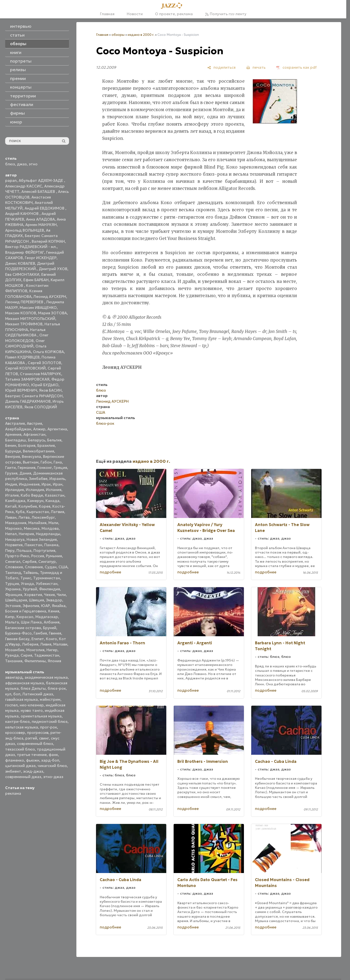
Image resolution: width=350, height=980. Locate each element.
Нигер (52, 650)
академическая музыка (46, 677)
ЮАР (45, 606)
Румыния (54, 556)
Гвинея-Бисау (17, 639)
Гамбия (40, 633)
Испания (54, 490)
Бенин (11, 445)
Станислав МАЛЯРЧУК (41, 374)
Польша (24, 550)
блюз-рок (57, 688)
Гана (58, 462)
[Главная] (173, 6)
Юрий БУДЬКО (45, 385)
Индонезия (29, 484)
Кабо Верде (32, 495)
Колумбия (28, 506)
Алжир (39, 429)
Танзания (14, 661)
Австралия (15, 423)
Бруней (50, 628)
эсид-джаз (33, 771)
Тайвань (31, 573)
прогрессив (38, 733)
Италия (12, 495)
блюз (10, 164)
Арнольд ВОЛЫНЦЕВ (25, 230)
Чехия (49, 595)
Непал (11, 534)
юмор (16, 122)
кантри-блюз (17, 722)
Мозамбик (15, 650)
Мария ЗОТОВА (52, 313)
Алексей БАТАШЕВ (39, 192)
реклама (13, 793)
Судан (51, 567)
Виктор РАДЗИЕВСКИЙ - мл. (31, 247)
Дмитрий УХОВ (53, 269)
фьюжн (33, 760)
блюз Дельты (33, 688)
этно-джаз (53, 777)
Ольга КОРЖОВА (48, 352)
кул (8, 694)
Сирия (26, 655)
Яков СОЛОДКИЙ (41, 407)
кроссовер (15, 733)
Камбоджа (15, 501)
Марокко (14, 528)
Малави (60, 644)
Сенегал (13, 562)
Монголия (35, 650)
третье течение (32, 755)
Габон (46, 462)
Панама (51, 545)
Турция (12, 584)
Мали (53, 523)
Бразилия (46, 445)
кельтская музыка (22, 727)
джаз (22, 164)
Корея (45, 506)
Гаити (10, 468)
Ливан (11, 517)
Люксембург (43, 517)
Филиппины (35, 661)
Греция (60, 468)
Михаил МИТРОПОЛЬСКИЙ (30, 319)
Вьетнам (31, 462)
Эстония (13, 606)
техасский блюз (20, 749)
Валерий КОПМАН (48, 241)
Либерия (30, 644)
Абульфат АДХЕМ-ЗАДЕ (41, 180)
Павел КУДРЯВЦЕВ (22, 357)
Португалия (44, 550)
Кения (54, 611)
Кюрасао (25, 617)
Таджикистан (47, 655)
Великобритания (38, 451)
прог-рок (49, 727)
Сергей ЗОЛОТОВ (44, 363)
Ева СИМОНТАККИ (22, 274)
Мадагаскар (47, 617)
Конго (51, 639)
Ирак (46, 484)
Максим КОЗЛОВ (21, 313)
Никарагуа (15, 539)
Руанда (12, 655)
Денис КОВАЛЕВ (20, 263)
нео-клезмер (32, 705)
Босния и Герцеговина (26, 611)
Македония (16, 523)
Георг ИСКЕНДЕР (41, 258)
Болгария (27, 445)
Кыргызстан (38, 512)
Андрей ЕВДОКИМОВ (45, 208)
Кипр (10, 617)
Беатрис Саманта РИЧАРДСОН (34, 396)
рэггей (31, 738)
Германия (27, 468)
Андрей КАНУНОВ (22, 214)
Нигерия (26, 534)
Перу (10, 550)
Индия (11, 484)
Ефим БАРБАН (36, 280)
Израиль (57, 479)
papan (11, 180)
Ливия (46, 644)
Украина (13, 589)
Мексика (32, 528)
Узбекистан (47, 584)
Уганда (27, 584)
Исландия (35, 490)
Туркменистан (47, 578)
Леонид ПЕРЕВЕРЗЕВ (25, 302)
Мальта (12, 622)
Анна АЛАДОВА (40, 219)
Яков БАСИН (50, 390)
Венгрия (13, 457)
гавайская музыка (21, 699)
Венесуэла (31, 457)
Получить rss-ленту (226, 14)
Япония (54, 661)
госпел (11, 705)
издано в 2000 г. (141, 35)
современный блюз (35, 744)
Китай (11, 506)
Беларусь (37, 440)
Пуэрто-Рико (17, 556)
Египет (38, 639)
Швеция (36, 600)
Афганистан (34, 434)
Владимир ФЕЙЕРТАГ (25, 252)
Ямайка (59, 606)
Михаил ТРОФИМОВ (24, 324)
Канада (52, 501)
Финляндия (49, 589)
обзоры (118, 35)
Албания (52, 622)
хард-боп (50, 760)
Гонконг (45, 468)
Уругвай (30, 589)
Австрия (34, 423)
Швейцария (16, 600)
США (63, 567)
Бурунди (13, 451)
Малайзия (37, 523)
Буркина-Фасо (18, 633)
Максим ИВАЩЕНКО (38, 308)
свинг (44, 738)
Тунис (26, 578)
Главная (107, 14)
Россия (38, 556)
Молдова (50, 528)
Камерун (35, 501)
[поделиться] (221, 67)
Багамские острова (23, 628)
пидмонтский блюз (50, 722)
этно (33, 164)
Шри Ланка (31, 622)
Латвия (57, 512)
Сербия (29, 562)
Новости (135, 14)
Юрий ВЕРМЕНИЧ (21, 390)
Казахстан (55, 495)
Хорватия (33, 595)
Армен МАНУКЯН (41, 225)
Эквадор (54, 600)
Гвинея (55, 633)
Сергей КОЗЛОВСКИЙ (25, 368)
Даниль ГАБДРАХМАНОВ (28, 401)
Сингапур (47, 562)
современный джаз (23, 777)
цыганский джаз (20, 766)
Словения (34, 567)
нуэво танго (32, 710)
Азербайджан (18, 429)
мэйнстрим (50, 699)
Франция (14, 595)
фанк (53, 755)
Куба (20, 512)
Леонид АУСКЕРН (50, 297)
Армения (13, 434)
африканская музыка (25, 683)
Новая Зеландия (42, 539)
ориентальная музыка (41, 716)
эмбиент (13, 771)
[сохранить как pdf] (296, 67)
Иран (58, 484)
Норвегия (14, 545)
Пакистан (33, 545)
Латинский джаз (38, 694)
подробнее (110, 572)
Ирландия (14, 490)
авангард (14, 677)
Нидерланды (48, 534)
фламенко (15, 760)
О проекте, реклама (174, 14)
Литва (24, 517)
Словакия (14, 567)
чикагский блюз (52, 766)
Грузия (11, 473)
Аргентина (57, 429)
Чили (61, 595)
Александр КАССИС (24, 186)
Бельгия (54, 440)
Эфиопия (31, 606)
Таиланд (13, 573)
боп (17, 694)
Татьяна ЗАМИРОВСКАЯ (27, 379)
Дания (25, 473)
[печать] (256, 67)
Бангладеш (16, 440)
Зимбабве (38, 479)
